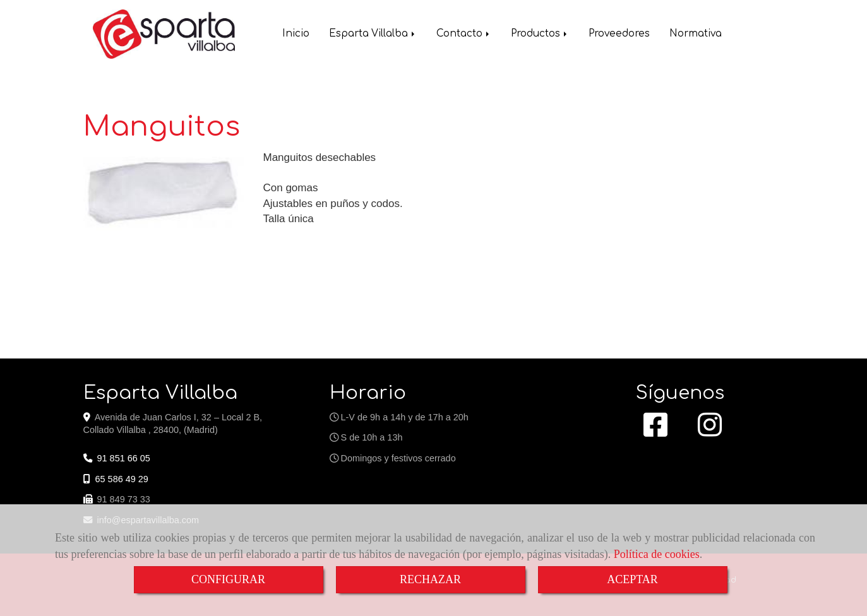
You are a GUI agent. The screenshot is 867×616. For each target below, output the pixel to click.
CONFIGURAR (228, 579)
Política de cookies (657, 554)
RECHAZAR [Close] (430, 579)
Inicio (296, 35)
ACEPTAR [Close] (632, 579)
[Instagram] (710, 432)
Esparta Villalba (373, 35)
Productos (540, 35)
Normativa (696, 35)
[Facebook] (655, 432)
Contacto (464, 35)
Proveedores (619, 35)
